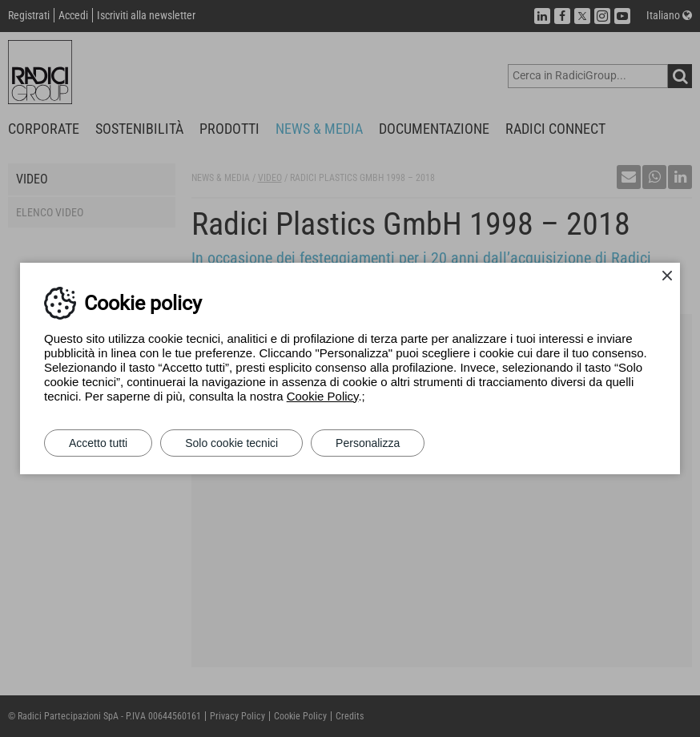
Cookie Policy (323, 396)
